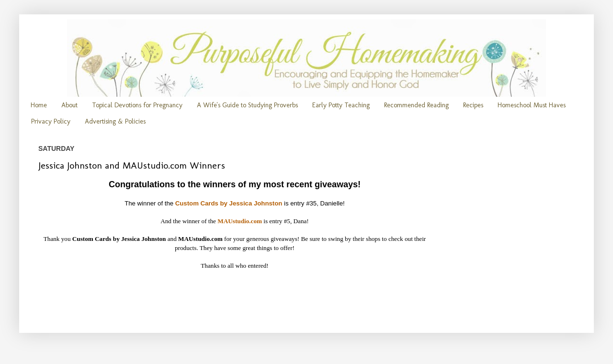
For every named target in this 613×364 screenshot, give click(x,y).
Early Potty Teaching (341, 105)
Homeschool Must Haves (532, 105)
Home (39, 105)
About (69, 105)
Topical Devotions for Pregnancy (137, 105)
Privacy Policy (51, 121)
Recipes (473, 105)
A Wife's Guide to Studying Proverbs (247, 105)
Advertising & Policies (115, 121)
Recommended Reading (416, 105)
